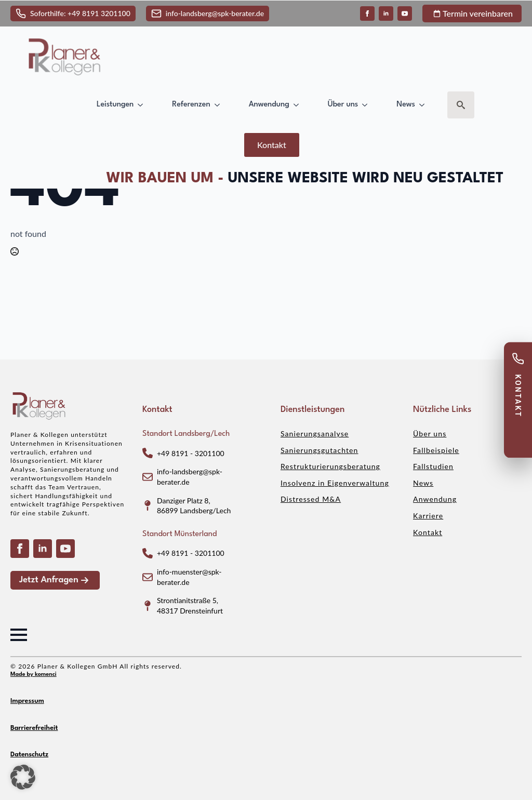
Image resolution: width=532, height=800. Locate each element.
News (406, 104)
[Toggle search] (461, 105)
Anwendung (269, 104)
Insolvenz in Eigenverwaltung (335, 483)
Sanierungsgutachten (320, 450)
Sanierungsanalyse (315, 434)
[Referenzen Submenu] (219, 105)
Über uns (343, 104)
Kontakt (428, 532)
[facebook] (367, 14)
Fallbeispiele (436, 450)
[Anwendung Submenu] (298, 105)
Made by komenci (34, 675)
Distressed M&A (311, 499)
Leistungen (115, 104)
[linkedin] (386, 14)
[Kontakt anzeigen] (518, 400)
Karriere (428, 516)
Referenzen (191, 104)
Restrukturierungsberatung (330, 466)
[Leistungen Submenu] (142, 105)
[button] (23, 777)
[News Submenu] (424, 105)
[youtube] (405, 14)
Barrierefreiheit (34, 728)
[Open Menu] (19, 635)
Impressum (27, 701)
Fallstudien (433, 466)
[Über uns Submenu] (367, 105)
